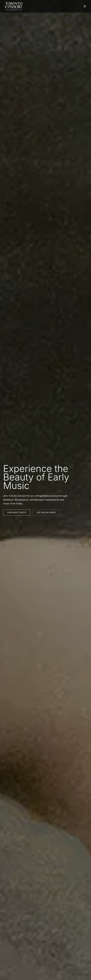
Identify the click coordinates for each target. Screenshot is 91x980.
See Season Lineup (46, 513)
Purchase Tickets (17, 513)
